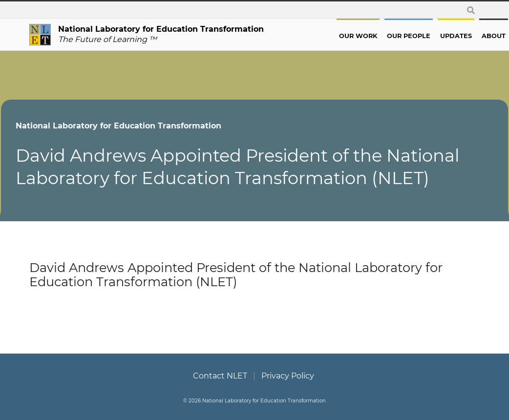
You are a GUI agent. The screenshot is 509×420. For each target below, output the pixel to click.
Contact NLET (220, 376)
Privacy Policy (288, 376)
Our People (380, 36)
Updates (428, 36)
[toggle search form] (471, 10)
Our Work (330, 36)
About (465, 36)
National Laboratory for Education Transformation (147, 126)
